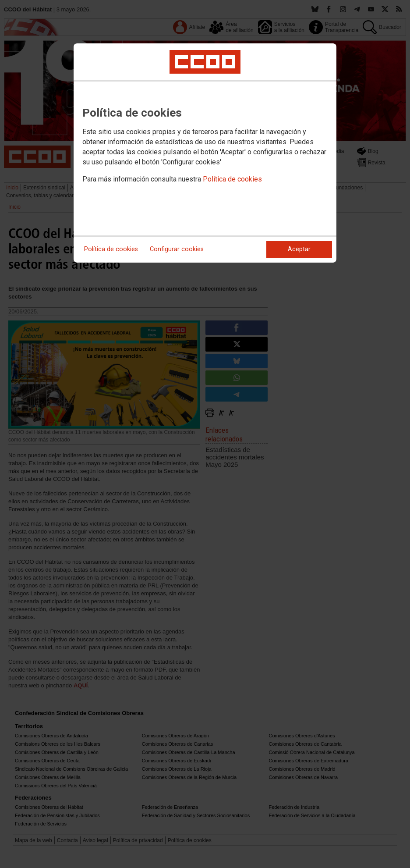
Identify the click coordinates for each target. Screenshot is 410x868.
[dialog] (205, 153)
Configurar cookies (177, 249)
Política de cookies (232, 179)
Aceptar (299, 249)
